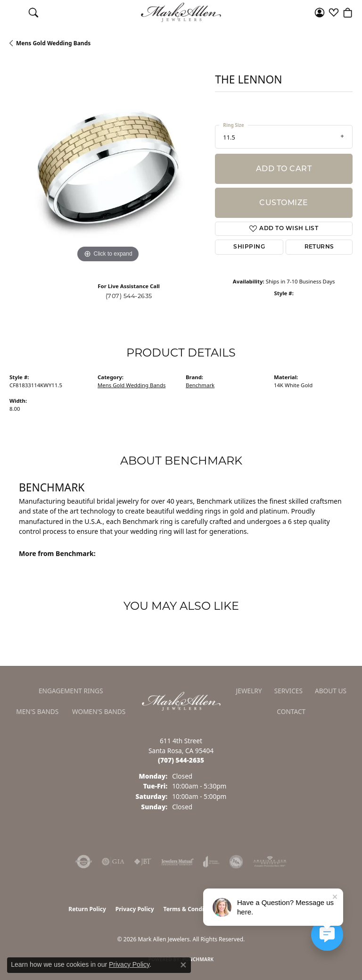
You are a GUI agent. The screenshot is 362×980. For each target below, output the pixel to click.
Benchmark (200, 385)
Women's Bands (99, 711)
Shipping (249, 247)
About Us (331, 691)
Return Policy (87, 909)
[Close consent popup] (183, 965)
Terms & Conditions (191, 909)
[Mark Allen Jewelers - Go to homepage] (181, 700)
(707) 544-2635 (129, 296)
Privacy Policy (135, 909)
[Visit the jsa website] (236, 862)
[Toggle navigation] (14, 12)
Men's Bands (37, 711)
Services (288, 691)
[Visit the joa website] (211, 862)
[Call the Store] (181, 760)
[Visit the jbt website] (143, 862)
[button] (33, 12)
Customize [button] (284, 203)
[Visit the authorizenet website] (84, 862)
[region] (107, 167)
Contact (291, 711)
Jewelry (249, 691)
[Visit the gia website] (113, 862)
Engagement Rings (71, 691)
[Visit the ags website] (270, 862)
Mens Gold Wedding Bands (53, 43)
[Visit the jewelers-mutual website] (177, 862)
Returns (319, 247)
